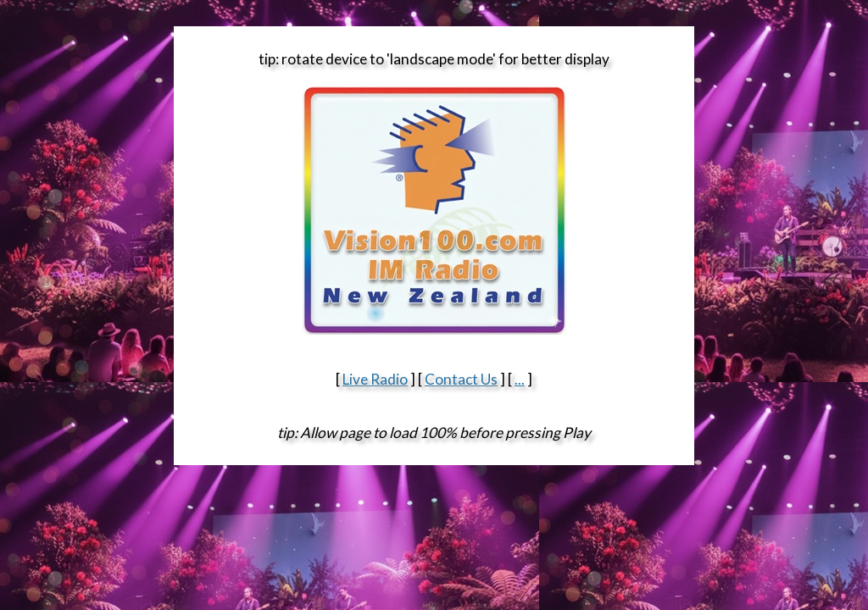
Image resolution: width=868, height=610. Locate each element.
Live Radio (375, 379)
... (520, 379)
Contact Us (461, 379)
